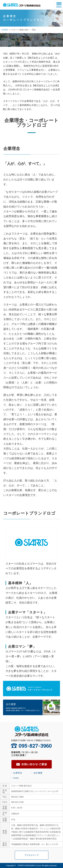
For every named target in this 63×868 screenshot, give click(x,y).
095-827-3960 (31, 746)
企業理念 (18, 773)
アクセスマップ (32, 855)
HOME (5, 30)
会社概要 (38, 773)
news (16, 778)
